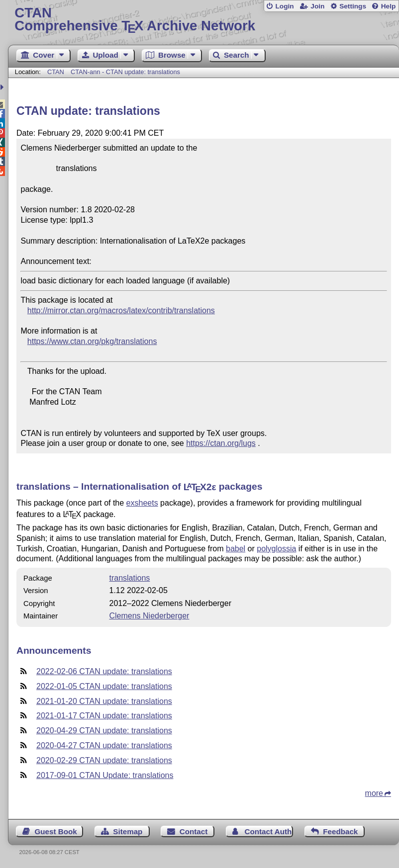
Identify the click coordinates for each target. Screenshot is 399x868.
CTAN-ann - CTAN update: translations (125, 72)
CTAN (56, 72)
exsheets (142, 503)
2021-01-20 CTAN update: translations (104, 701)
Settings (353, 6)
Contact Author (269, 831)
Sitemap (128, 831)
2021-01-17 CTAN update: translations (104, 716)
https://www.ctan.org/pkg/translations (92, 341)
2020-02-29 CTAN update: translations (104, 760)
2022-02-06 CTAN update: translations (104, 671)
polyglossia (276, 549)
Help (389, 6)
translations (129, 578)
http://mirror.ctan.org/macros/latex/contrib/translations (121, 310)
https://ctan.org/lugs (221, 443)
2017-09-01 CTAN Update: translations (105, 775)
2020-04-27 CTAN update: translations (104, 745)
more (374, 793)
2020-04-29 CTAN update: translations (104, 731)
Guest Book (56, 831)
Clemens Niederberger (149, 616)
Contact (194, 831)
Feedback (340, 831)
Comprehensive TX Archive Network (203, 20)
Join (317, 6)
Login (284, 6)
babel (236, 549)
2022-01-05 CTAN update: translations (104, 686)
